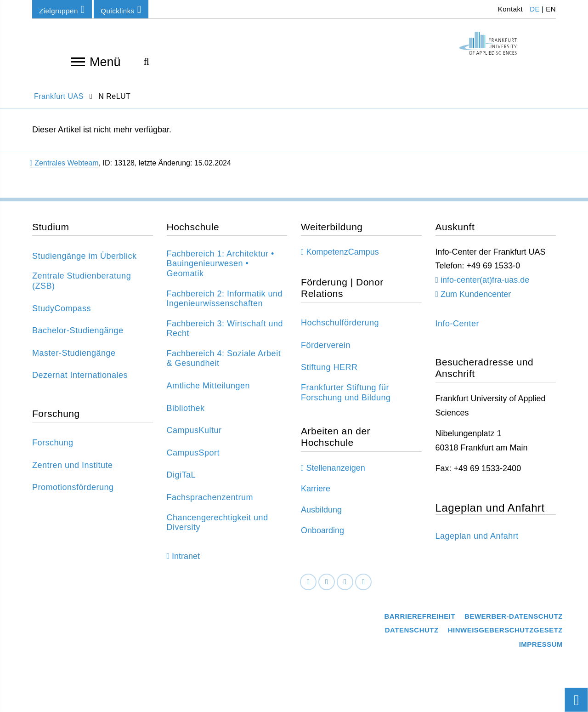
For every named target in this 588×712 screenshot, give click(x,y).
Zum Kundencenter (476, 301)
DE (535, 9)
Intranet (186, 563)
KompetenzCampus (343, 258)
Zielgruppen (62, 9)
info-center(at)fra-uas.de (485, 286)
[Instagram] (345, 589)
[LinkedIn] (327, 589)
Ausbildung (321, 516)
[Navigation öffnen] (78, 61)
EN (551, 9)
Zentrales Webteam (64, 169)
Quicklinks (121, 9)
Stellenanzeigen (336, 474)
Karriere (316, 495)
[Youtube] (363, 589)
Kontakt (509, 9)
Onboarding (322, 537)
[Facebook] (308, 589)
